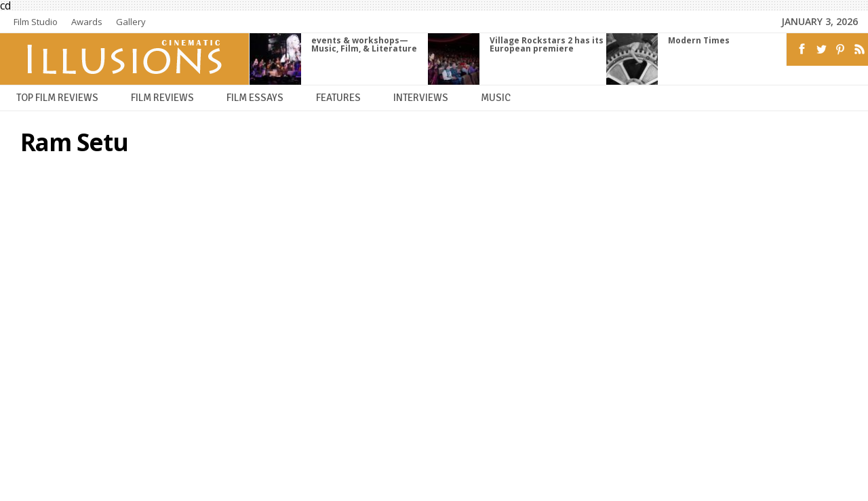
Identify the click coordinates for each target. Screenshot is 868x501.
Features (338, 98)
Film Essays (255, 98)
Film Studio (36, 22)
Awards (87, 22)
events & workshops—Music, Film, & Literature (364, 44)
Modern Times (699, 40)
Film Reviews (162, 98)
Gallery (131, 22)
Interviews (421, 98)
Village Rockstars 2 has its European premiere (547, 44)
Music (496, 98)
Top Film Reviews (57, 98)
